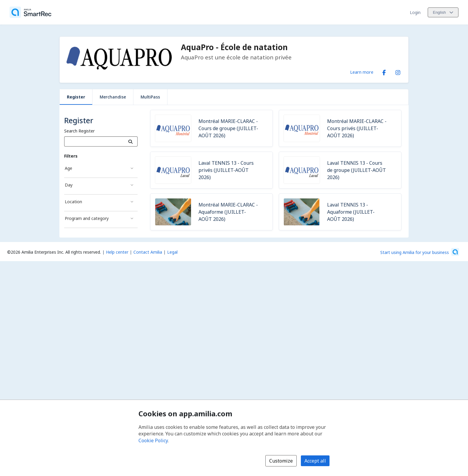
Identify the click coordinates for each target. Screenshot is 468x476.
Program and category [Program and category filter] (87, 218)
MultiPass (150, 97)
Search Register (79, 131)
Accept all (315, 461)
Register (76, 97)
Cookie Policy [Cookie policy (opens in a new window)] (153, 440)
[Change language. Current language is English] (443, 12)
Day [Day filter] (69, 185)
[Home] (30, 12)
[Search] (131, 141)
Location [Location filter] (73, 202)
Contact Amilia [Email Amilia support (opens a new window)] (148, 252)
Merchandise (113, 97)
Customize (281, 461)
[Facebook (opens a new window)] (384, 71)
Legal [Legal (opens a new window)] (172, 252)
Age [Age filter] (68, 168)
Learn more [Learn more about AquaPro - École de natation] (362, 72)
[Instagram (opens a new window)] (398, 71)
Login (415, 12)
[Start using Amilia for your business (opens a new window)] (420, 252)
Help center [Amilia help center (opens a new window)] (117, 252)
